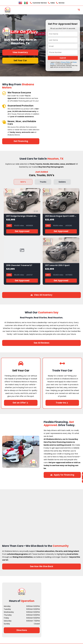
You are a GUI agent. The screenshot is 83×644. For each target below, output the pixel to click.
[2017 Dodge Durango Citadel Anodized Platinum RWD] (22, 212)
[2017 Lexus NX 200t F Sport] (61, 261)
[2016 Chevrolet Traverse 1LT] (22, 261)
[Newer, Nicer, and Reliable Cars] (4, 122)
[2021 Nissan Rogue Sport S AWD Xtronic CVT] (61, 212)
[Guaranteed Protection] (4, 106)
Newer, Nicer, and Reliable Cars (22, 123)
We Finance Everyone (19, 93)
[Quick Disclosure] (48, 62)
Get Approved (22, 231)
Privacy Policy (66, 62)
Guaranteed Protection (20, 106)
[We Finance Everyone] (4, 93)
